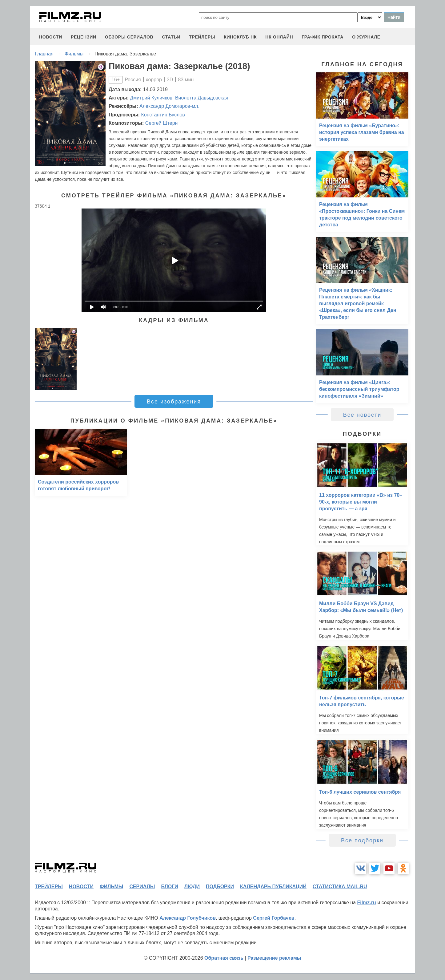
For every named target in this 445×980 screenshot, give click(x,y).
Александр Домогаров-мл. (169, 106)
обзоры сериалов (129, 37)
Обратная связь (224, 958)
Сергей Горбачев (274, 918)
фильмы (111, 887)
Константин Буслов (163, 115)
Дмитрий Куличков (151, 98)
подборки (220, 887)
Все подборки (362, 840)
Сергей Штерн (162, 123)
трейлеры (202, 37)
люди (192, 887)
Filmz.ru (366, 903)
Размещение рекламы (274, 958)
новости (51, 37)
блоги (169, 887)
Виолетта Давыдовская (202, 98)
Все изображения (174, 402)
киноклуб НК (240, 37)
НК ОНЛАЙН (279, 37)
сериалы (142, 887)
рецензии (84, 37)
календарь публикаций (273, 887)
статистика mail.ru (340, 887)
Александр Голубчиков (188, 918)
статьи (171, 37)
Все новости (362, 415)
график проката (323, 37)
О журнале (366, 37)
